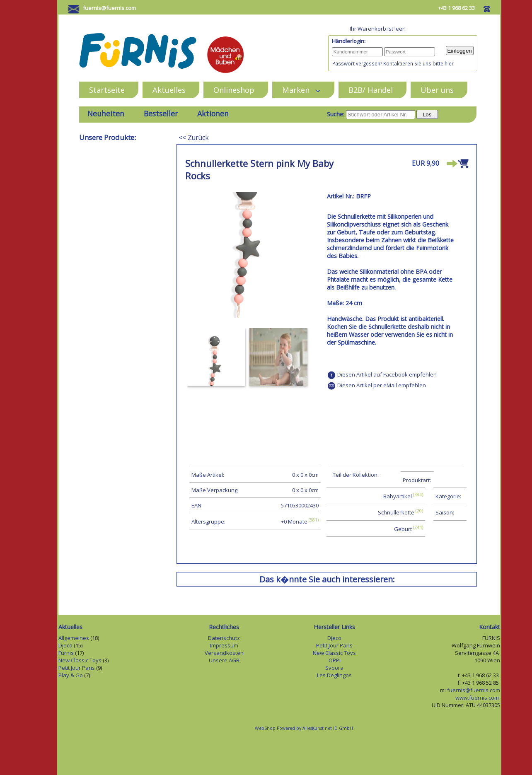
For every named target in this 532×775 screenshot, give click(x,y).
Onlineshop (234, 90)
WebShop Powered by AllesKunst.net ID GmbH (304, 728)
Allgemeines (74, 638)
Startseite (107, 90)
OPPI (335, 660)
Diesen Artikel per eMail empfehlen (382, 385)
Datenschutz (224, 638)
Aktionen (213, 113)
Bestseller (161, 113)
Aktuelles (169, 90)
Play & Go (71, 675)
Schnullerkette (396, 513)
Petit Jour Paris (77, 668)
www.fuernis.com (478, 698)
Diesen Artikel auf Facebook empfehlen (387, 374)
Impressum (224, 645)
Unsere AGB (224, 660)
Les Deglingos (334, 675)
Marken (301, 90)
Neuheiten (106, 113)
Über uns (437, 90)
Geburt (403, 529)
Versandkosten (224, 653)
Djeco (65, 645)
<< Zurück (194, 138)
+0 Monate (294, 521)
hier (449, 63)
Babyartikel (398, 496)
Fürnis (66, 653)
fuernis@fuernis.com (109, 8)
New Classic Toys (80, 660)
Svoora (334, 668)
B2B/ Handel (371, 90)
